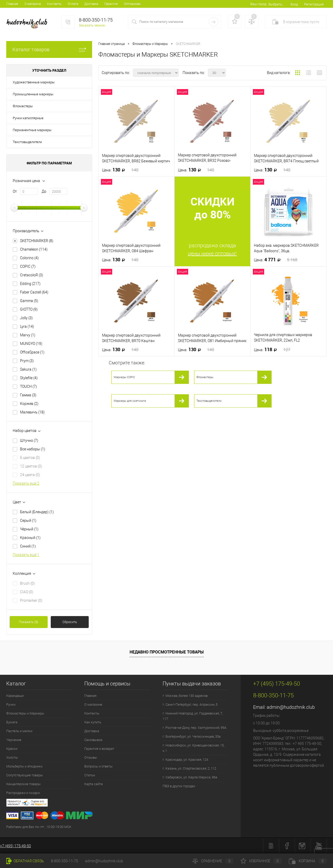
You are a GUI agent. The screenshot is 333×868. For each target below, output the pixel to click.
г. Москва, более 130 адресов (185, 696)
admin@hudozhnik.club (291, 707)
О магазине (33, 4)
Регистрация (314, 4)
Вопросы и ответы (98, 766)
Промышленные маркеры (33, 94)
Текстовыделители (27, 142)
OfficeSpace (32, 352)
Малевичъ (32, 412)
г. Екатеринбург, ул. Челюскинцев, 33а (192, 736)
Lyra (27, 326)
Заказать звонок (92, 25)
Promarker (31, 600)
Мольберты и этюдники (24, 766)
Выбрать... (276, 4)
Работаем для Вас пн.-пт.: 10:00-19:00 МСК (39, 827)
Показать (28, 622)
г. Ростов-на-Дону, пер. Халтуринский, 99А (194, 728)
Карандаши (15, 696)
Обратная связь (25, 861)
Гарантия (111, 4)
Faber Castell (34, 292)
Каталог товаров (49, 49)
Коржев (29, 404)
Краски (12, 749)
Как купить (93, 722)
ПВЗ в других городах (179, 786)
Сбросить (70, 622)
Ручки (11, 705)
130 (120, 170)
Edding (30, 284)
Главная (12, 4)
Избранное (261, 861)
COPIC (28, 266)
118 (272, 350)
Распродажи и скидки (23, 793)
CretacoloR (32, 275)
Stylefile (29, 378)
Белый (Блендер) (37, 512)
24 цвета (30, 475)
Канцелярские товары (23, 784)
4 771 (276, 260)
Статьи (90, 775)
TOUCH (28, 386)
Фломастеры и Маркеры (25, 713)
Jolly (26, 318)
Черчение (14, 740)
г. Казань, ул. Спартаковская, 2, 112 (189, 768)
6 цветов (30, 458)
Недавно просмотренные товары (167, 652)
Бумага (12, 722)
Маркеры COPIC (124, 377)
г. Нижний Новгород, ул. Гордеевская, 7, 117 (193, 716)
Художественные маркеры (34, 82)
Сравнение (213, 861)
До (44, 191)
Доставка (91, 4)
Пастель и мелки (19, 731)
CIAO (27, 592)
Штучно (29, 440)
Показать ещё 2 (26, 483)
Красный (30, 538)
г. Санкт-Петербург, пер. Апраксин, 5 (190, 705)
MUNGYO (31, 344)
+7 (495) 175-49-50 (15, 846)
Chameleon (34, 249)
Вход (294, 4)
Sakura (28, 369)
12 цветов (31, 466)
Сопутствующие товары (25, 775)
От (15, 191)
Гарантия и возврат (99, 749)
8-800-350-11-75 (65, 861)
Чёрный (29, 529)
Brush (27, 583)
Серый (28, 520)
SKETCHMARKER (37, 241)
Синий (28, 546)
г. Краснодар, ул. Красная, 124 (185, 760)
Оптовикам (132, 4)
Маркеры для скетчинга (130, 401)
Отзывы (91, 757)
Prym (27, 361)
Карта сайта (94, 784)
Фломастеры (23, 106)
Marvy (28, 335)
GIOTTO (29, 309)
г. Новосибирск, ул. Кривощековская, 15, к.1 (193, 748)
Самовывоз (93, 740)
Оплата (73, 4)
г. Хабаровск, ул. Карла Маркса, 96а (190, 777)
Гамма (28, 395)
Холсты (12, 757)
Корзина (308, 861)
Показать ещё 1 (26, 555)
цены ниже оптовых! (212, 253)
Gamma (29, 301)
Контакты (54, 4)
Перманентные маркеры (32, 130)
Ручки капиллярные (28, 118)
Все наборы (33, 449)
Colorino (29, 258)
